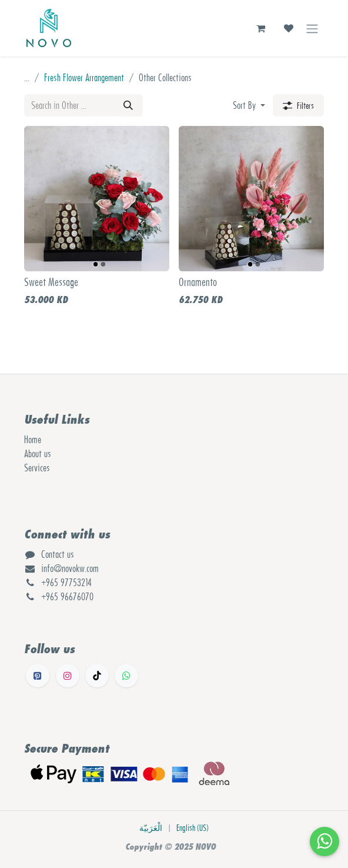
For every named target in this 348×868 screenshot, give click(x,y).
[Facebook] (38, 676)
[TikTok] (97, 676)
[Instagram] (68, 676)
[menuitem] (151, 828)
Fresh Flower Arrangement (84, 78)
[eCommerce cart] (260, 28)
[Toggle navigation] (312, 28)
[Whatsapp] (126, 676)
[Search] (128, 105)
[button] (249, 105)
